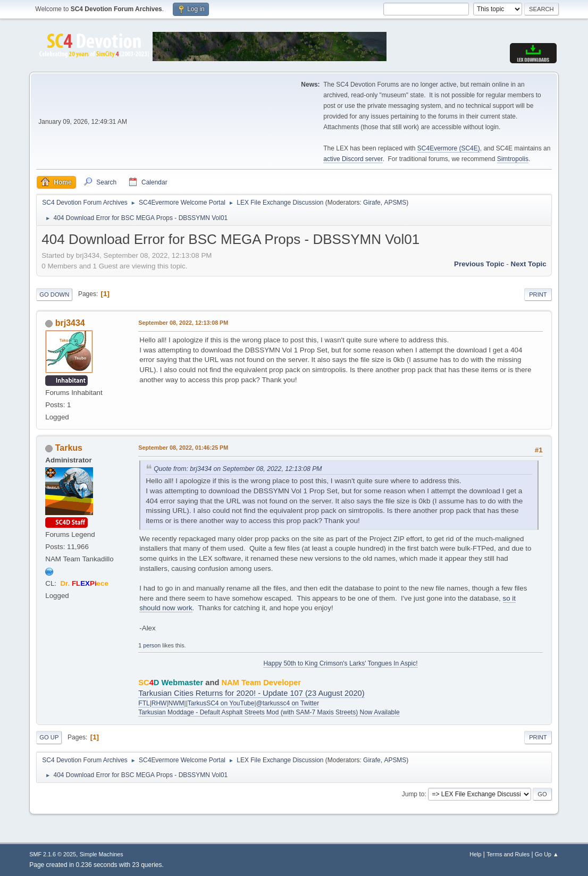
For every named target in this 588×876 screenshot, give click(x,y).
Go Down (54, 294)
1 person (149, 645)
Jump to (413, 794)
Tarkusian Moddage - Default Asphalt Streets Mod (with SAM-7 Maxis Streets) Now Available (269, 712)
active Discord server (353, 159)
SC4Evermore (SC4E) (449, 148)
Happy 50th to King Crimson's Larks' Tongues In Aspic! (340, 663)
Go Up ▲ (547, 854)
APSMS (395, 203)
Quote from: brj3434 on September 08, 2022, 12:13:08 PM (238, 469)
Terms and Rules (508, 854)
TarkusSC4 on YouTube (221, 703)
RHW (159, 703)
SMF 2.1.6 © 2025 (53, 854)
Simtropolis (513, 159)
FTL (144, 703)
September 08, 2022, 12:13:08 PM (183, 323)
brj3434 (70, 323)
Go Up (49, 737)
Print (538, 294)
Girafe (372, 203)
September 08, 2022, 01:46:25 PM (183, 448)
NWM (177, 703)
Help (475, 854)
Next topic (529, 264)
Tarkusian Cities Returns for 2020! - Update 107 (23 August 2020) (251, 693)
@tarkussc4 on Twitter (288, 703)
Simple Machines (102, 854)
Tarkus (69, 448)
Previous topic (479, 264)
